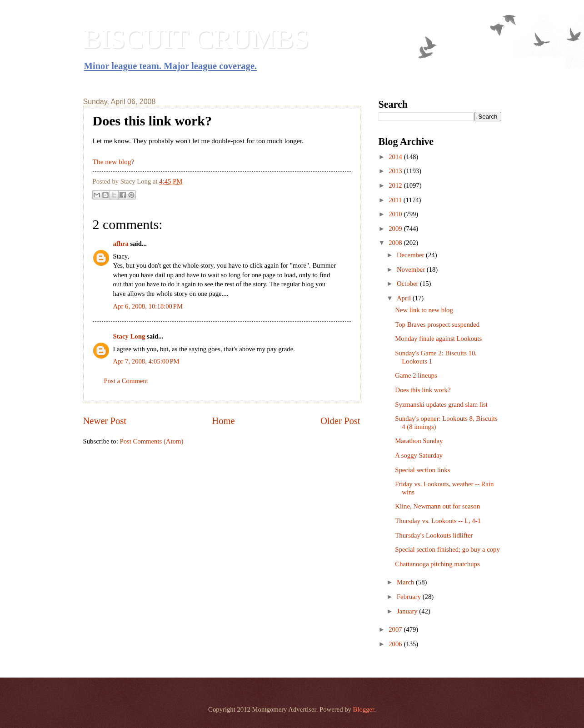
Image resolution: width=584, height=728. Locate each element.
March (406, 582)
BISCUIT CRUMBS (196, 39)
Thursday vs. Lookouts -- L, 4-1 (438, 521)
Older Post (340, 421)
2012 (396, 185)
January (408, 611)
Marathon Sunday (419, 441)
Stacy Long (129, 336)
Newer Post (105, 421)
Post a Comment (126, 381)
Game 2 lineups (416, 375)
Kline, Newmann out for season (437, 506)
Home (223, 421)
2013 (396, 171)
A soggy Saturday (419, 455)
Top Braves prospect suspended (437, 324)
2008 (396, 243)
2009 (396, 229)
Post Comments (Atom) (151, 441)
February (410, 597)
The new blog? (114, 162)
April (405, 298)
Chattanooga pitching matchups (437, 564)
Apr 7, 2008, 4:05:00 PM (146, 361)
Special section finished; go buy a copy (447, 549)
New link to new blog (424, 310)
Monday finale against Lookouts (438, 339)
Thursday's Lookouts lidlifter (434, 535)
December (411, 255)
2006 (396, 644)
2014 (396, 157)
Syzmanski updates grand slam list (441, 404)
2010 (396, 214)
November (412, 269)
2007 (396, 629)
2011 (396, 200)
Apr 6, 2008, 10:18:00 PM (148, 306)
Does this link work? (423, 390)
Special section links (422, 470)
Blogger (364, 709)
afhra (121, 244)
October (408, 284)
